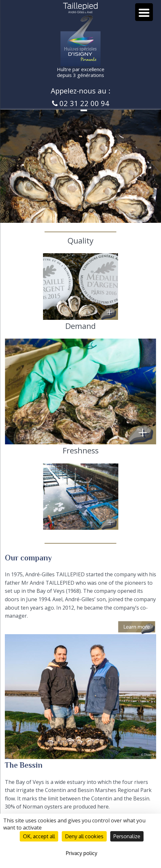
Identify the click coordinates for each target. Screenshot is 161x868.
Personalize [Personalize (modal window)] (127, 836)
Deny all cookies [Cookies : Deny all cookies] (84, 836)
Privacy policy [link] (82, 853)
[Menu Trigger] (144, 12)
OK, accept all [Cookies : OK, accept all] (39, 836)
